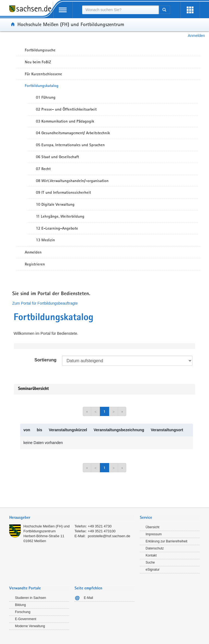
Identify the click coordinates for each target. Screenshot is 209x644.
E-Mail (88, 598)
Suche (150, 562)
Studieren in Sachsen (30, 598)
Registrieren (35, 264)
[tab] (72, 518)
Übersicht (153, 527)
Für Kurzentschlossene (43, 74)
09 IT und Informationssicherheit (63, 192)
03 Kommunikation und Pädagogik (65, 121)
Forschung (23, 612)
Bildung (20, 605)
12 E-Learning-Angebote (57, 228)
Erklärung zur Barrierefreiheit (166, 541)
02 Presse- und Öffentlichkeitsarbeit (66, 109)
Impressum (154, 534)
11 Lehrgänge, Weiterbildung (60, 216)
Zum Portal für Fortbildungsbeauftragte (45, 303)
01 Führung (46, 97)
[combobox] (120, 10)
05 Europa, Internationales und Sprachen (70, 145)
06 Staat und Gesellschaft (57, 157)
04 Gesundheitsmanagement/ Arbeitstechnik (73, 133)
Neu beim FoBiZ (38, 62)
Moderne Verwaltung (30, 626)
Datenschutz (155, 548)
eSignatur (153, 570)
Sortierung (46, 360)
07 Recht (43, 169)
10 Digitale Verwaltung (55, 204)
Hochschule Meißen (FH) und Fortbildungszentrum (71, 24)
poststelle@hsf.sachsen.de (109, 536)
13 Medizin (45, 240)
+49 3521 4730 (100, 526)
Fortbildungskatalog (42, 86)
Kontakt (151, 555)
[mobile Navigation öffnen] (63, 10)
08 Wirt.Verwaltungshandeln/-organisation (72, 181)
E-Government (26, 619)
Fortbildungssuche (40, 50)
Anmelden (196, 36)
